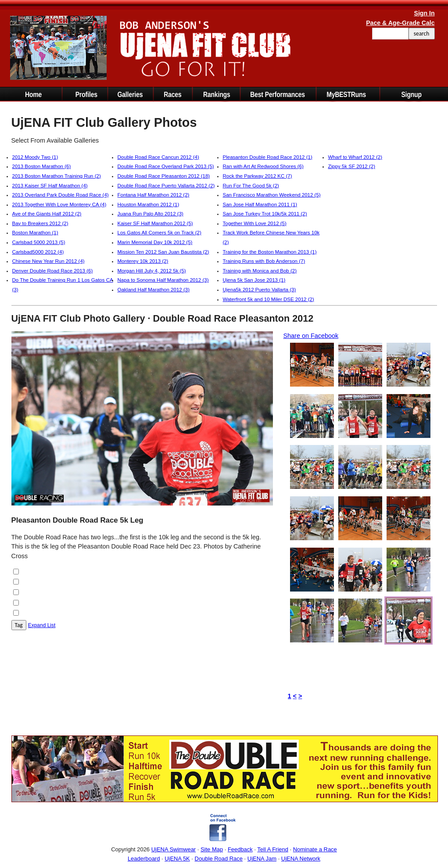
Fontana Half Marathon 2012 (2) (154, 195)
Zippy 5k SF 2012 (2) (352, 166)
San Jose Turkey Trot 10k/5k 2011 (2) (265, 214)
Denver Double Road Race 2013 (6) (53, 271)
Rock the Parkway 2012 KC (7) (258, 176)
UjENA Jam (262, 859)
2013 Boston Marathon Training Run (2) (57, 176)
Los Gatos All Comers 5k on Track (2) (159, 233)
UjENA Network (301, 859)
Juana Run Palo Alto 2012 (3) (151, 214)
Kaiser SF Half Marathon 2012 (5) (155, 223)
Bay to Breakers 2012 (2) (40, 223)
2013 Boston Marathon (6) (42, 166)
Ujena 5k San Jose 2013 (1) (254, 280)
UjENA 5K (177, 859)
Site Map (212, 849)
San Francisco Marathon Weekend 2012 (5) (272, 195)
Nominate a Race (315, 849)
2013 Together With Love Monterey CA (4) (59, 204)
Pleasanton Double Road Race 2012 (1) (268, 157)
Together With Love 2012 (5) (255, 223)
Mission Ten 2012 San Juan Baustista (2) (163, 252)
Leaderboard (144, 859)
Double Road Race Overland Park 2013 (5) (166, 166)
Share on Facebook (311, 336)
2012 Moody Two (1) (35, 157)
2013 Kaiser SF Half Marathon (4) (50, 186)
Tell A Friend (273, 849)
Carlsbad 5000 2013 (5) (39, 242)
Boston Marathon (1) (35, 233)
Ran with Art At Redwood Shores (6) (263, 166)
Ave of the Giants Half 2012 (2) (47, 214)
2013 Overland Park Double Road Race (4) (61, 195)
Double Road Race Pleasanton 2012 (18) (164, 176)
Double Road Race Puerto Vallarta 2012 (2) (166, 186)
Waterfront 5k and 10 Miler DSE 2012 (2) (269, 299)
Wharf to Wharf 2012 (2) (355, 157)
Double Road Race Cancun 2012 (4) (158, 157)
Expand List (42, 625)
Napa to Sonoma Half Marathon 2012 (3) (163, 280)
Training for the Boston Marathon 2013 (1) (270, 252)
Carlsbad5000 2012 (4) (38, 252)
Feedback (240, 849)
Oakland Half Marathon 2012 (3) (154, 290)
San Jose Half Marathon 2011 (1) (260, 204)
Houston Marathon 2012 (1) (149, 204)
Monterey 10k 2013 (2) (143, 261)
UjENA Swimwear (174, 849)
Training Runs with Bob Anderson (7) (264, 261)
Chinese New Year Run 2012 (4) (48, 261)
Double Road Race (219, 859)
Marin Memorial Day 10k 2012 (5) (155, 242)
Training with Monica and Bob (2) (260, 271)
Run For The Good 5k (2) (251, 186)
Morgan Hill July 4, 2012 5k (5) (152, 271)
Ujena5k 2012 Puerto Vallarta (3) (260, 290)
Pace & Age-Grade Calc (400, 23)
